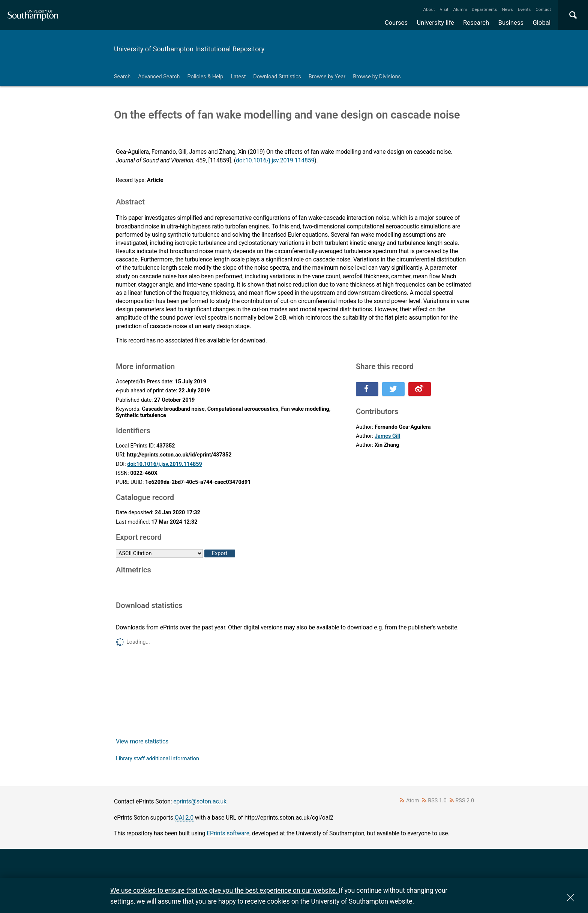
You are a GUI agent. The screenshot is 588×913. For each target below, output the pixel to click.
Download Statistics (277, 77)
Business (511, 23)
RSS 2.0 (465, 801)
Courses (396, 23)
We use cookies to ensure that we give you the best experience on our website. (224, 890)
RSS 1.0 (437, 801)
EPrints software (228, 833)
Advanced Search (159, 77)
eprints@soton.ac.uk (200, 801)
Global (541, 23)
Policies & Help (205, 77)
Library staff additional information (157, 759)
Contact (543, 9)
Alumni (460, 9)
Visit (444, 9)
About (429, 9)
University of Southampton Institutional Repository (189, 49)
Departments (484, 9)
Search (122, 77)
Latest (238, 77)
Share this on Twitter (393, 389)
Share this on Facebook (367, 389)
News (507, 9)
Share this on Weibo (420, 389)
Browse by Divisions (377, 77)
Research (476, 23)
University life (435, 23)
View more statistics (142, 741)
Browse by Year (327, 77)
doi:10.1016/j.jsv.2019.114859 (275, 160)
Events (524, 9)
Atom (413, 801)
